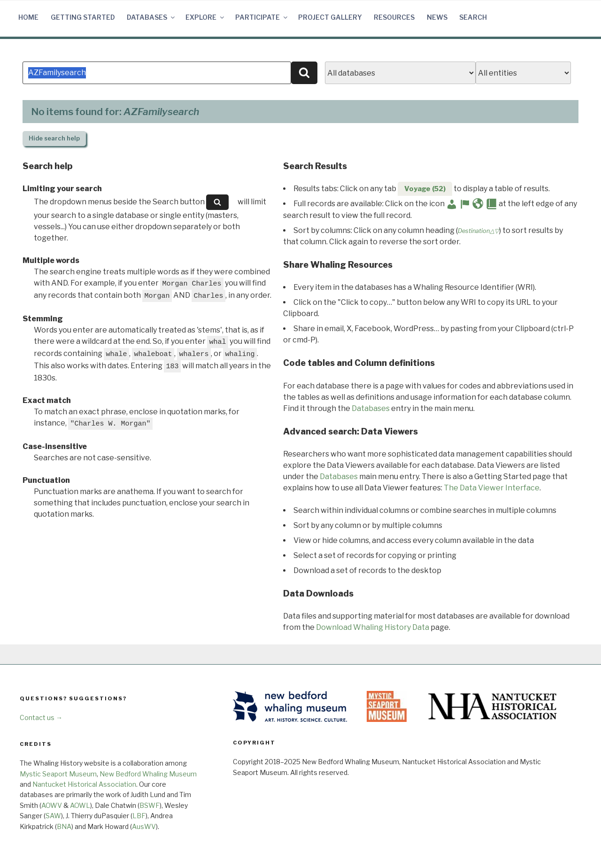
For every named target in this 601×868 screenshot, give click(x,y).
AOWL (80, 805)
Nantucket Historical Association (84, 784)
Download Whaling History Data (373, 627)
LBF (139, 816)
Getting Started (83, 17)
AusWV (144, 826)
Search (473, 17)
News (437, 17)
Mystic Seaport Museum (58, 774)
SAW (53, 816)
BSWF (150, 805)
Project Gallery (330, 17)
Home (28, 17)
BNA (64, 826)
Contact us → (41, 717)
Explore (205, 17)
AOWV (52, 805)
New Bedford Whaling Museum (148, 774)
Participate (262, 17)
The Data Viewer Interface (492, 488)
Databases (151, 17)
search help (54, 138)
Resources (394, 17)
